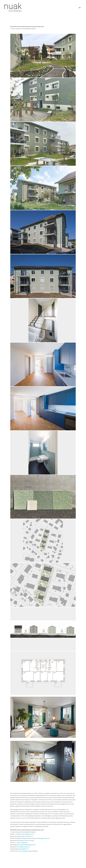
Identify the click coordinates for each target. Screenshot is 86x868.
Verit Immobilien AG (27, 836)
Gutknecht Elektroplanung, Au (28, 845)
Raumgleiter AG (24, 849)
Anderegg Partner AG (43, 838)
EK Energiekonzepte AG (23, 847)
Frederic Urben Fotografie (21, 851)
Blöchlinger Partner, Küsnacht (26, 841)
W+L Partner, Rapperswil (21, 843)
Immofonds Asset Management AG (24, 834)
